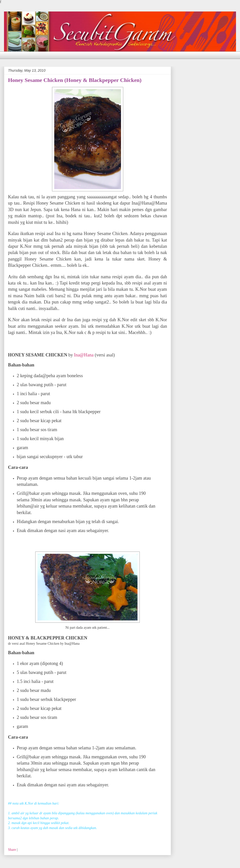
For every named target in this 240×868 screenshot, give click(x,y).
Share (12, 850)
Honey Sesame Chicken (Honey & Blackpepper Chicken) (75, 80)
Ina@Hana (83, 355)
